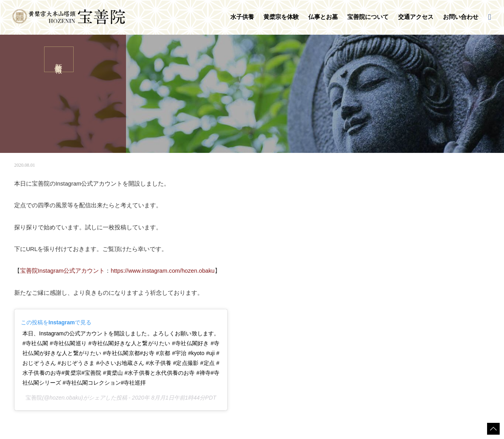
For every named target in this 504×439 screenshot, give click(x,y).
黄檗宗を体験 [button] (281, 17)
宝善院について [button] (368, 17)
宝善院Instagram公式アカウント (62, 271)
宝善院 (34, 398)
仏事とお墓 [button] (323, 17)
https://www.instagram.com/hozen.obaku (163, 271)
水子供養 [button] (242, 17)
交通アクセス (416, 17)
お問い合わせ (461, 17)
